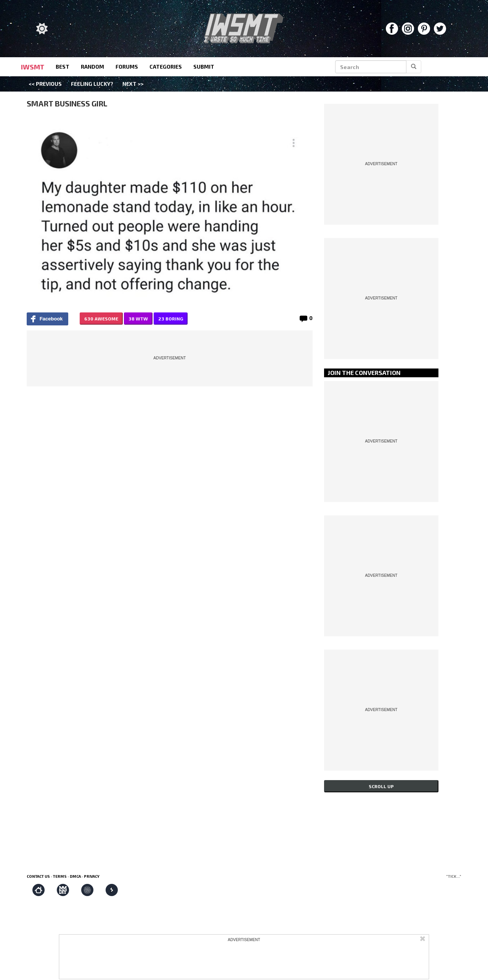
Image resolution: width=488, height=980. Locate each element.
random (92, 67)
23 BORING (171, 319)
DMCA (75, 876)
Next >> (133, 84)
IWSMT (33, 67)
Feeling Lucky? (92, 84)
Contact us (38, 876)
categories (166, 67)
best (63, 67)
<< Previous (45, 84)
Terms (60, 876)
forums (127, 67)
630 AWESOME (101, 319)
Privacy (92, 876)
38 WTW (138, 319)
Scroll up (381, 786)
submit (204, 67)
